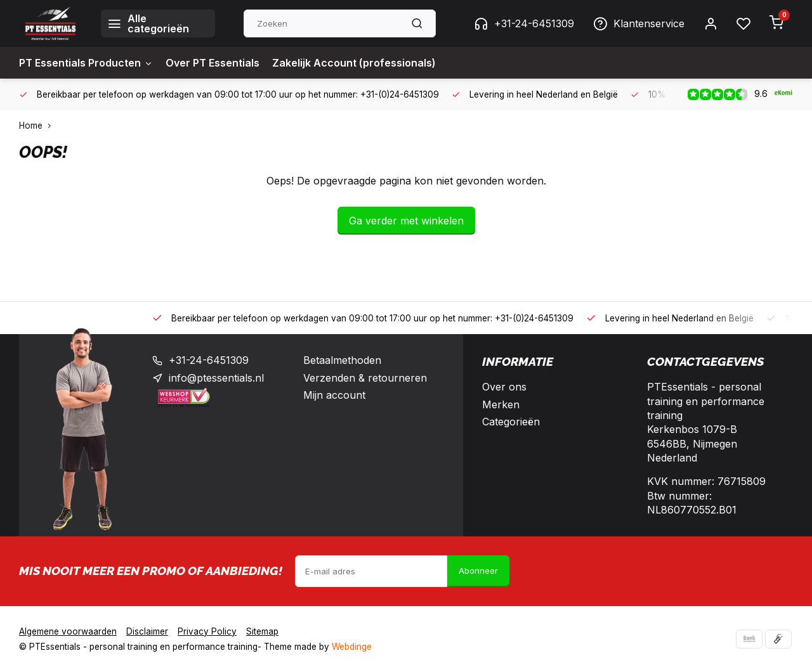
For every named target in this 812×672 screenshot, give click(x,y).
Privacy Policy (207, 631)
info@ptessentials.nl (216, 378)
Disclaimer (147, 631)
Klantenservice (639, 23)
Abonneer (478, 571)
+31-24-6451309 (524, 23)
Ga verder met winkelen (406, 221)
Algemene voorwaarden (68, 631)
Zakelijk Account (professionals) (354, 63)
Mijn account (334, 395)
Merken (501, 404)
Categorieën (511, 422)
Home (38, 126)
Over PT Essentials (213, 63)
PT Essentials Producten (86, 63)
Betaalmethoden (342, 360)
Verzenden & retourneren (365, 378)
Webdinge (352, 647)
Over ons (504, 387)
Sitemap (262, 631)
